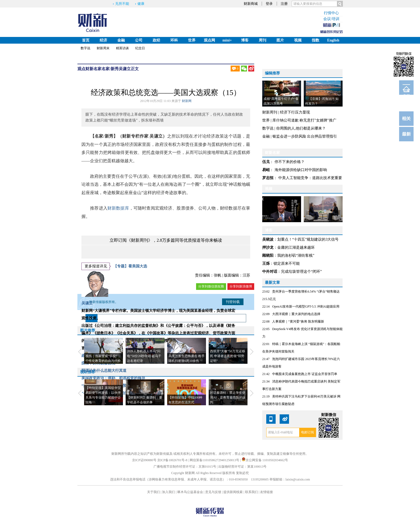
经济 (103, 40)
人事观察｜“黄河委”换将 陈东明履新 (298, 321)
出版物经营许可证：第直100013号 (242, 467)
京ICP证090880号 (144, 460)
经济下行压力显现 (295, 112)
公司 (139, 40)
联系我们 (252, 492)
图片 (280, 40)
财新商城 (251, 4)
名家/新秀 (110, 69)
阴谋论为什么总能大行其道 (104, 371)
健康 (141, 4)
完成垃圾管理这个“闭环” (301, 272)
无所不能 (122, 4)
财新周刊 (270, 112)
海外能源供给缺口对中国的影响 (301, 170)
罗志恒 (268, 178)
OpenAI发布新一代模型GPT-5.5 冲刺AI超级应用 (306, 306)
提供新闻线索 (233, 492)
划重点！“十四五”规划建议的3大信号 (308, 239)
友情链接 (267, 492)
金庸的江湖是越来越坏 (296, 247)
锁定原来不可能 (287, 264)
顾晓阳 (268, 255)
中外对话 (270, 272)
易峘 (266, 170)
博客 (245, 40)
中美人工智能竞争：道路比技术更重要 (310, 178)
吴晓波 (268, 239)
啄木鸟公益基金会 (191, 492)
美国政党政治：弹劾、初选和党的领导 (113, 378)
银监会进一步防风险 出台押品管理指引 (305, 136)
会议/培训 (331, 19)
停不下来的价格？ (290, 162)
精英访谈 (122, 48)
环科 (174, 40)
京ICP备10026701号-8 (173, 460)
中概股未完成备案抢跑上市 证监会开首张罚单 (305, 374)
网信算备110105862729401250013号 (215, 460)
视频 (298, 40)
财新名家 (93, 69)
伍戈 (266, 162)
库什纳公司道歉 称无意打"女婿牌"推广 (304, 120)
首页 (86, 40)
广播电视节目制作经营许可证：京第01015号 (185, 467)
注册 (284, 4)
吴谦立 (125, 69)
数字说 (85, 48)
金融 (121, 40)
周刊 (262, 40)
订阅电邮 (406, 92)
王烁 (266, 264)
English (333, 40)
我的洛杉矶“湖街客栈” (296, 255)
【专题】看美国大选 (130, 266)
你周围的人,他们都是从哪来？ (301, 128)
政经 (156, 40)
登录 (269, 4)
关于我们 (153, 492)
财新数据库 (118, 208)
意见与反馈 (213, 492)
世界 (192, 40)
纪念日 (140, 48)
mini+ (227, 40)
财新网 (187, 101)
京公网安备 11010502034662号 (265, 460)
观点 (81, 69)
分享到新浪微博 (241, 286)
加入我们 (168, 492)
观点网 (209, 40)
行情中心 (331, 13)
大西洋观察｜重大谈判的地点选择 (296, 314)
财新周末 (103, 48)
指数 (316, 40)
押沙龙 (268, 247)
